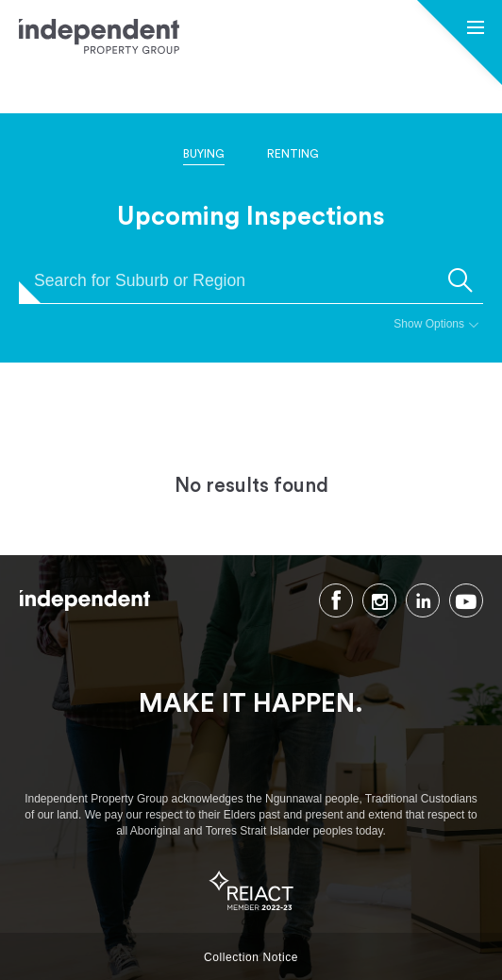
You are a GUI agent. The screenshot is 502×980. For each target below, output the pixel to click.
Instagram (379, 600)
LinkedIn (423, 600)
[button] (476, 29)
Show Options (429, 324)
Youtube (466, 600)
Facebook (336, 600)
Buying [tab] (204, 154)
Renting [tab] (293, 154)
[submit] (460, 280)
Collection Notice (251, 957)
